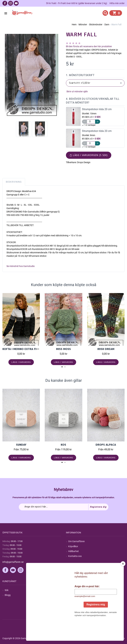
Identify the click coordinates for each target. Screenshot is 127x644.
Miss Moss (63, 349)
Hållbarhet (73, 551)
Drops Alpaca (106, 445)
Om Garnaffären (76, 541)
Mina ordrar (74, 595)
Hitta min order (117, 3)
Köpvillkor (73, 546)
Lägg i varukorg (21, 362)
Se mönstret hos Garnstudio (21, 266)
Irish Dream (106, 349)
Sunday (21, 445)
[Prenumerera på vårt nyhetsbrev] (64, 507)
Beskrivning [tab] (14, 182)
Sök (7, 590)
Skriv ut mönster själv (77, 91)
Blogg (8, 595)
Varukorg (73, 605)
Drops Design (84, 162)
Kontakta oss (75, 556)
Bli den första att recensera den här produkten (89, 46)
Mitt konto (73, 590)
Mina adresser (75, 600)
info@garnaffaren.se (13, 562)
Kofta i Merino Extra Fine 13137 (26, 349)
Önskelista (73, 610)
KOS (63, 445)
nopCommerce (82, 638)
